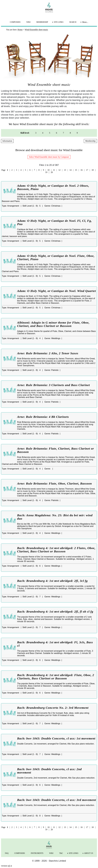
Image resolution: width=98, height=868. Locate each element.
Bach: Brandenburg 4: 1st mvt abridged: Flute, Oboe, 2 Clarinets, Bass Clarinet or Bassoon (56, 677)
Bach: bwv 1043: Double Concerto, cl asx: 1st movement (56, 738)
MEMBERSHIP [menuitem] (42, 22)
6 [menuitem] (56, 133)
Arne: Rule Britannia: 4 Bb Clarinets (43, 417)
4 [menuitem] (43, 133)
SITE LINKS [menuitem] (59, 22)
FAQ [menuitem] (7, 853)
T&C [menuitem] (61, 853)
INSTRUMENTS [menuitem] (37, 853)
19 (46, 172)
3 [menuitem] (36, 133)
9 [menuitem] (77, 133)
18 (93, 170)
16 (82, 170)
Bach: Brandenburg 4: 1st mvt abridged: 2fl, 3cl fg (52, 581)
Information (7, 141)
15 (76, 170)
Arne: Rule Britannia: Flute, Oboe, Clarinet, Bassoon (54, 483)
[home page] (49, 7)
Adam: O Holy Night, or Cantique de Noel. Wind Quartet (56, 291)
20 (52, 172)
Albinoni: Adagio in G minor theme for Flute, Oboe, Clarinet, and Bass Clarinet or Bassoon (53, 324)
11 (54, 170)
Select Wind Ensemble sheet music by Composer (49, 157)
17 (87, 170)
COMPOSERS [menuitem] (15, 22)
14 (71, 170)
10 (48, 170)
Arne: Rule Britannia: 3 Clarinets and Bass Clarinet (53, 385)
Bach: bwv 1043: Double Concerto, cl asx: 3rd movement (57, 800)
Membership (90, 141)
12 (59, 170)
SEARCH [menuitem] (73, 22)
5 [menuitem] (50, 133)
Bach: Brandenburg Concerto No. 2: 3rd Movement (53, 708)
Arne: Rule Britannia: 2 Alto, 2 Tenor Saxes (48, 353)
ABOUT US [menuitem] (89, 853)
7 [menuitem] (63, 133)
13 (65, 170)
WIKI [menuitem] (28, 22)
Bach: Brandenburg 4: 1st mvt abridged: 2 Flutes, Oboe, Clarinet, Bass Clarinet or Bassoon (56, 550)
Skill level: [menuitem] (25, 133)
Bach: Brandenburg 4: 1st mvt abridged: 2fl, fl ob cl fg (55, 612)
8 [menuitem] (70, 133)
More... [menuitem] (85, 22)
